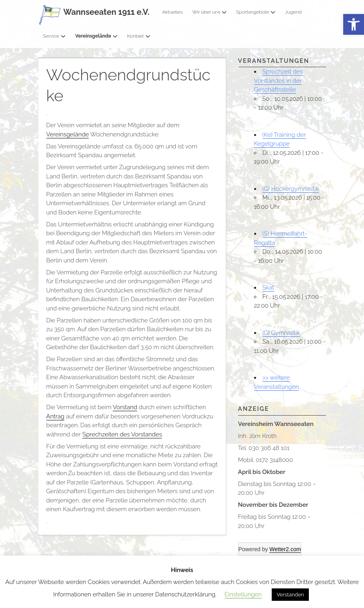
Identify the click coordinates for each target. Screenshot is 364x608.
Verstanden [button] (290, 595)
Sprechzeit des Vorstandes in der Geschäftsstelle (278, 81)
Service (55, 36)
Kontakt (139, 36)
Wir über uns (209, 12)
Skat (269, 288)
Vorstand (125, 407)
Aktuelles (172, 12)
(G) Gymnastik (281, 333)
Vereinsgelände (96, 36)
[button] (354, 25)
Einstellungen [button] (243, 594)
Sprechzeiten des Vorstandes (122, 434)
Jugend (293, 12)
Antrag (56, 416)
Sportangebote (256, 12)
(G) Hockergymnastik (291, 189)
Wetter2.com (285, 549)
